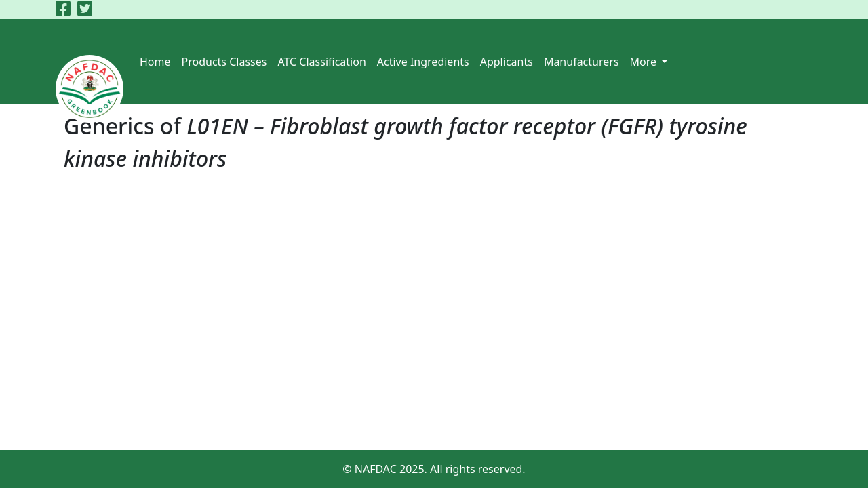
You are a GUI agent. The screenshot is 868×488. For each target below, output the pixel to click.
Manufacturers (581, 62)
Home (155, 62)
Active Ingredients (423, 62)
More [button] (645, 62)
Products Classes (224, 62)
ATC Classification (321, 62)
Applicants (507, 62)
